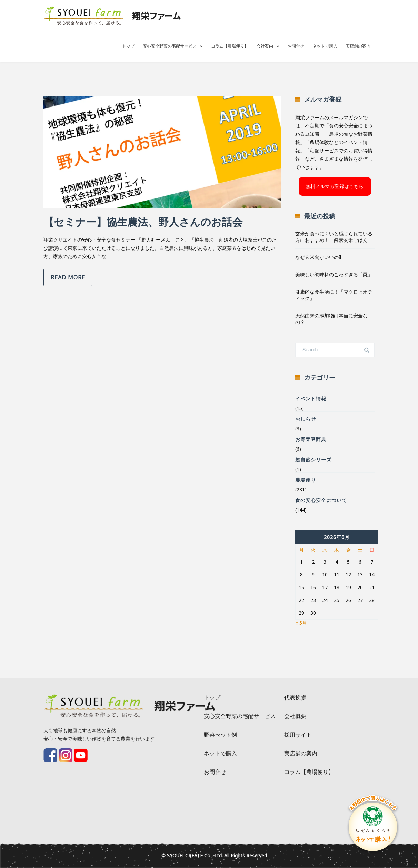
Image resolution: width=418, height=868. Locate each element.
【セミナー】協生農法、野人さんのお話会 (143, 222)
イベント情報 (311, 399)
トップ (128, 46)
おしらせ (306, 419)
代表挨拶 (295, 697)
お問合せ (296, 46)
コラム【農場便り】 (230, 46)
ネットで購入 (325, 46)
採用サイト (298, 735)
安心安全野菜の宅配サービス (170, 46)
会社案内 (265, 46)
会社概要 (295, 716)
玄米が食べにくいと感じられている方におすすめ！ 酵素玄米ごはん (334, 237)
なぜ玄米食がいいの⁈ (318, 257)
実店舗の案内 (358, 46)
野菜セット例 (220, 735)
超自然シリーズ (313, 459)
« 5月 (301, 623)
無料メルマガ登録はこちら (335, 186)
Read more (68, 277)
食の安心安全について (321, 500)
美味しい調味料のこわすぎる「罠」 (334, 274)
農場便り (306, 480)
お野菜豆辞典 (311, 439)
